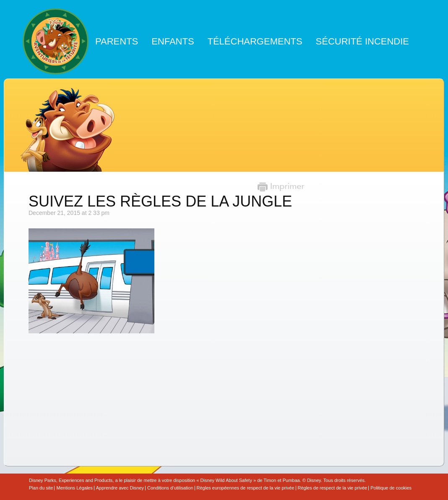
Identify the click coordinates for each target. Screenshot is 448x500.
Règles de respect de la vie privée (333, 488)
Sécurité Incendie (362, 41)
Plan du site (41, 488)
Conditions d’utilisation (170, 488)
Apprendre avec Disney (120, 488)
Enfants (173, 41)
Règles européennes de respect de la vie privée (246, 488)
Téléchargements (255, 41)
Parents (117, 41)
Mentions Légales (74, 488)
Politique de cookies (391, 488)
